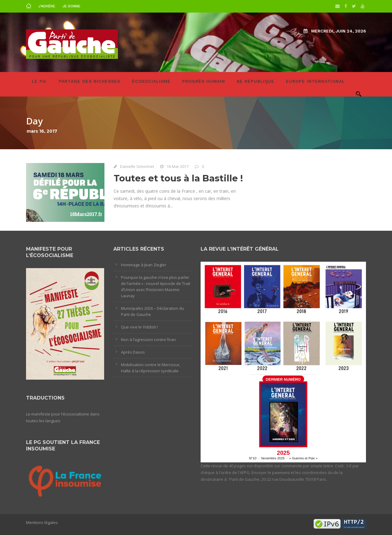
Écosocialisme (151, 81)
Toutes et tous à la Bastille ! (178, 178)
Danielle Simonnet (137, 166)
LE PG (39, 81)
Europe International (315, 81)
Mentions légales (42, 522)
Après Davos (133, 352)
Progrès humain (204, 81)
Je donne (71, 6)
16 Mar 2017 (178, 166)
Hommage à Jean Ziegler (144, 265)
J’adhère (47, 6)
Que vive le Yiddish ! (139, 327)
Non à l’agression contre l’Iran (148, 340)
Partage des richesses (90, 81)
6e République (256, 81)
